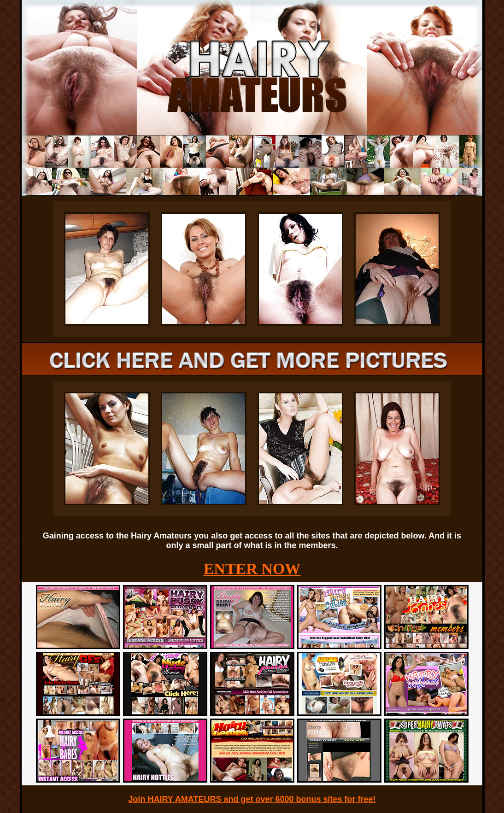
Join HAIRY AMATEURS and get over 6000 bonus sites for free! (252, 799)
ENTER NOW (252, 569)
